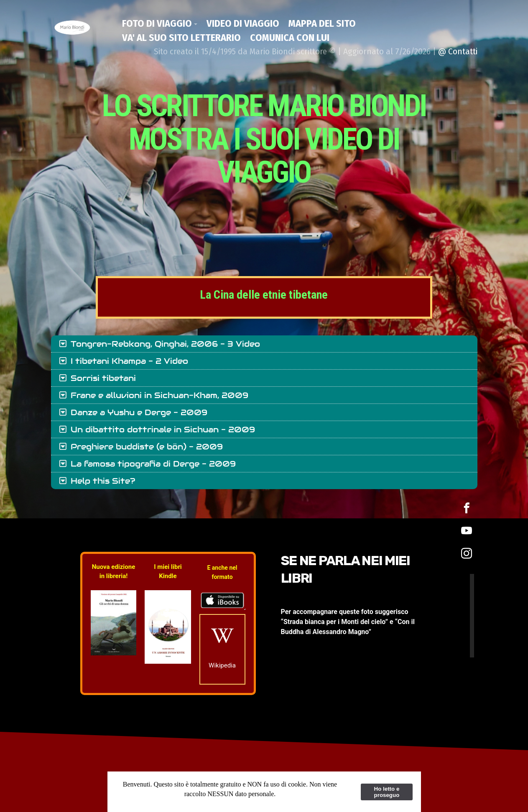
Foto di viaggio (157, 23)
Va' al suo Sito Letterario (181, 38)
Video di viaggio (243, 23)
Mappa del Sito (322, 23)
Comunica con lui (290, 38)
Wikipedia (222, 665)
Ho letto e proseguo (387, 792)
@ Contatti (458, 51)
